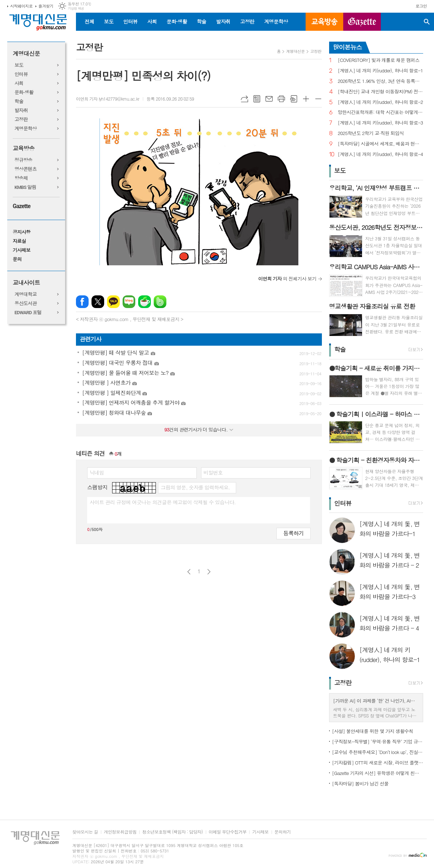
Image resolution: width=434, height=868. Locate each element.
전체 (89, 21)
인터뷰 (130, 21)
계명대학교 (25, 294)
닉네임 (97, 472)
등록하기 (293, 533)
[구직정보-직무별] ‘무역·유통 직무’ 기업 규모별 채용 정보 (378, 741)
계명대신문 (26, 54)
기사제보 (22, 250)
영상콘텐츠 (25, 169)
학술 (201, 21)
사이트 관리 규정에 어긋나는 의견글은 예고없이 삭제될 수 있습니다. (163, 502)
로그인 (421, 6)
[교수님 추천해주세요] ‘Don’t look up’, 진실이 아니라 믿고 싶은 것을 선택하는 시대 (378, 752)
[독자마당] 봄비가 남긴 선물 (360, 783)
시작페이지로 (21, 6)
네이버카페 (144, 302)
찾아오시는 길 (85, 832)
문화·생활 (176, 21)
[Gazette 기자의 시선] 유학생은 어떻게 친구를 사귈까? (378, 773)
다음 (209, 572)
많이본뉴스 (348, 47)
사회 (152, 21)
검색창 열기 (427, 22)
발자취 (223, 21)
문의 (17, 259)
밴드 (160, 302)
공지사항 (22, 232)
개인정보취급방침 (120, 832)
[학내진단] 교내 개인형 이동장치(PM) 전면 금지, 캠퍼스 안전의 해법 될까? (380, 92)
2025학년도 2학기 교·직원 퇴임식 (371, 133)
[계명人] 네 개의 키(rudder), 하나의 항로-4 (380, 154)
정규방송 (23, 160)
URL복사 (244, 99)
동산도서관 (25, 304)
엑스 (98, 302)
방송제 (21, 178)
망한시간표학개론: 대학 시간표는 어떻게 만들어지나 (380, 112)
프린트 (281, 99)
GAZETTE (362, 22)
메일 (269, 99)
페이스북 (82, 302)
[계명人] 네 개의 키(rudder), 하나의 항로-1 (380, 71)
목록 (257, 99)
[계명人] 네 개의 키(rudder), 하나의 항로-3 (380, 123)
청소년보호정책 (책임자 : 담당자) (172, 832)
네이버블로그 (129, 302)
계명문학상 (276, 21)
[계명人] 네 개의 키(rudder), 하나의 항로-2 (380, 102)
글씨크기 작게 (318, 99)
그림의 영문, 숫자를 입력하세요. (195, 487)
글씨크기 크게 (306, 99)
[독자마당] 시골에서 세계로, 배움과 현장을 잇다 (380, 144)
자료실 (19, 241)
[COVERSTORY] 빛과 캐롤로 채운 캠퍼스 (379, 60)
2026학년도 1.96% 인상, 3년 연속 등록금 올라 (380, 81)
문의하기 (283, 832)
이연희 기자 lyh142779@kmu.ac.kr (108, 99)
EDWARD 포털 (28, 313)
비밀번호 (213, 472)
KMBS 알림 (25, 187)
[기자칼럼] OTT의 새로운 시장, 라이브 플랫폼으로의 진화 (378, 762)
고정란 (247, 21)
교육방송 (324, 22)
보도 (109, 21)
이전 (189, 572)
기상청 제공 (76, 9)
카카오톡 (113, 302)
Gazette (22, 206)
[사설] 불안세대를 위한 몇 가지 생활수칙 (373, 731)
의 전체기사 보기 (287, 279)
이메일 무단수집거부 (228, 832)
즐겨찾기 (46, 6)
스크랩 (294, 99)
